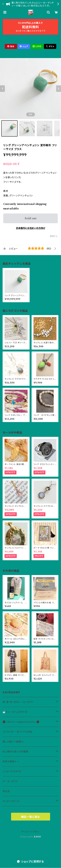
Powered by (30, 837)
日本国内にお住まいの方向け (31, 228)
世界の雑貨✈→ (11, 762)
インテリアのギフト (12, 771)
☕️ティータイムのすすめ (15, 712)
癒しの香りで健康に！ (14, 742)
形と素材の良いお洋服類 (15, 752)
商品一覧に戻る (31, 817)
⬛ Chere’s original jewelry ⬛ (21, 722)
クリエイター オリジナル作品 (17, 732)
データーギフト (10, 781)
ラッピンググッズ (11, 801)
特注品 (6, 791)
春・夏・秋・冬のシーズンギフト (18, 702)
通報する (54, 236)
